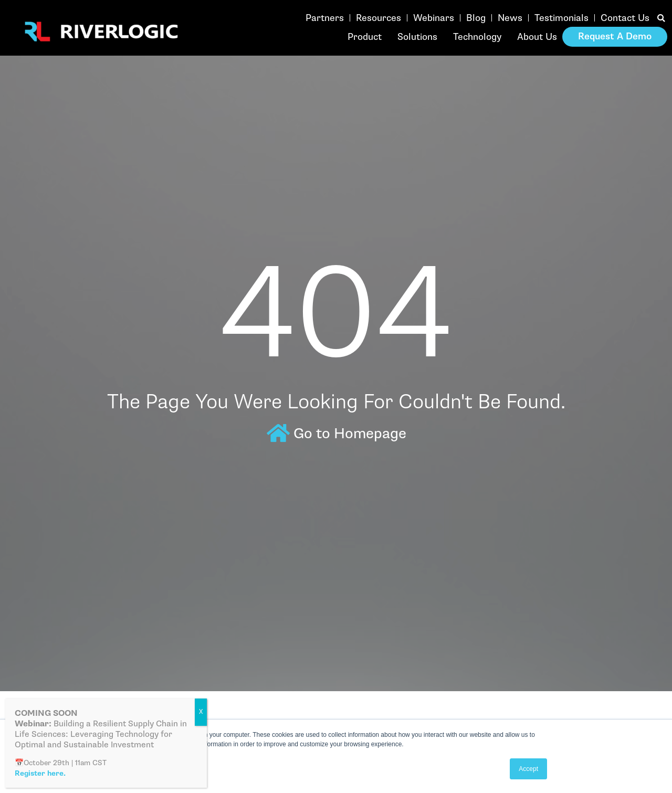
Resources (379, 18)
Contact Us (625, 18)
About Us (537, 37)
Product (365, 37)
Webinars (434, 18)
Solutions (417, 37)
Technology (477, 37)
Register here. (40, 773)
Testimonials (561, 18)
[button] (661, 19)
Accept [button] (528, 769)
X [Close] (201, 712)
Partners (325, 18)
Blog (476, 18)
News (510, 18)
